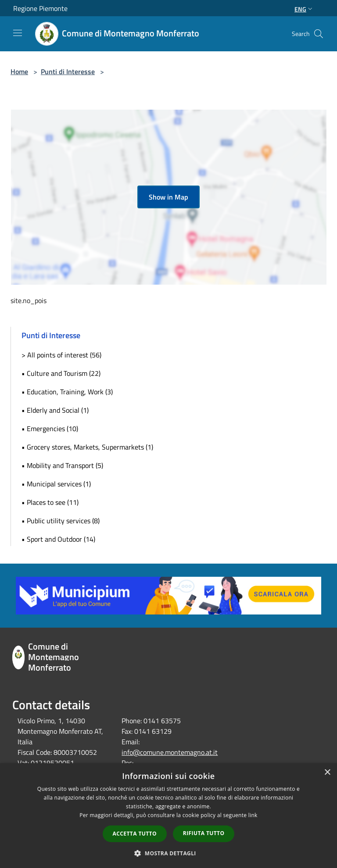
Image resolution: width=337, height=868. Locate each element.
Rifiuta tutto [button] (204, 833)
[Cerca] (319, 34)
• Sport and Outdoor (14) (58, 539)
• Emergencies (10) (50, 429)
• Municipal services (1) (56, 484)
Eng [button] (304, 9)
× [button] (327, 773)
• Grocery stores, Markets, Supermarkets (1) (87, 447)
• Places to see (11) (50, 502)
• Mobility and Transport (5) (62, 465)
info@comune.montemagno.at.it (170, 752)
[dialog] (168, 816)
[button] (168, 853)
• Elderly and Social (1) (55, 410)
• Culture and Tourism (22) (61, 373)
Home (19, 71)
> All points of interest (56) (61, 355)
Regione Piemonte (40, 8)
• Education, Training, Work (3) (67, 392)
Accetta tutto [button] (135, 834)
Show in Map (168, 197)
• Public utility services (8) (61, 521)
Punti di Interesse (68, 71)
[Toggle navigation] (18, 33)
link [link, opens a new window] (253, 815)
